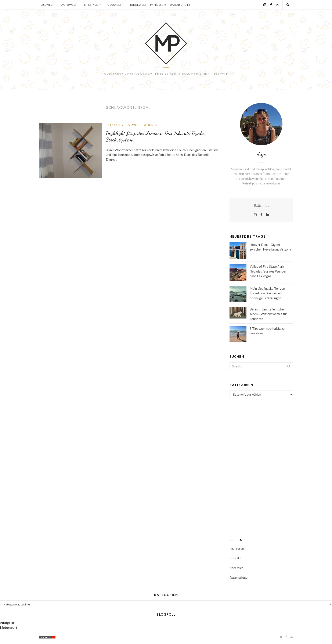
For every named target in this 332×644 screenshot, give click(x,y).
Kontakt (235, 558)
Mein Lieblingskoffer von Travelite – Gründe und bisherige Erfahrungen (267, 293)
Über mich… (238, 568)
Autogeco (7, 623)
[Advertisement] (261, 462)
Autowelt (71, 5)
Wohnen (151, 125)
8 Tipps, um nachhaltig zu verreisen (267, 331)
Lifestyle (93, 5)
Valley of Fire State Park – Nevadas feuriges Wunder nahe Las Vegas (268, 271)
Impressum (158, 5)
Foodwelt (115, 5)
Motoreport (9, 627)
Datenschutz (180, 5)
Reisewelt (48, 5)
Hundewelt (138, 5)
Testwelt (132, 125)
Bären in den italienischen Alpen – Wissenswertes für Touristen (268, 314)
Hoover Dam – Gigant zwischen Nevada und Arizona (270, 247)
